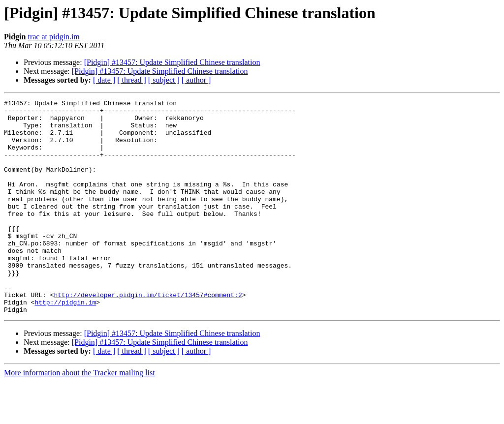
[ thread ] (132, 80)
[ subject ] (164, 80)
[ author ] (196, 80)
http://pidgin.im (65, 343)
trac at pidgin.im (53, 37)
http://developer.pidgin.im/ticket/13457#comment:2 (148, 334)
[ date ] (104, 80)
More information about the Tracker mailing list (79, 415)
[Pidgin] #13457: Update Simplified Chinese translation (172, 62)
